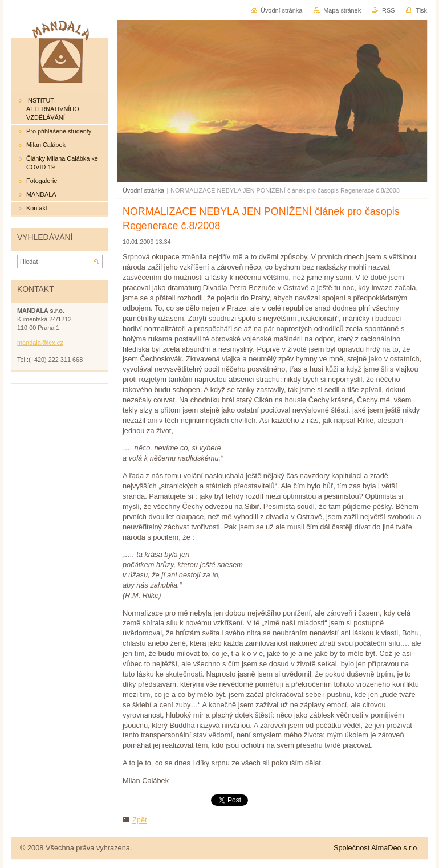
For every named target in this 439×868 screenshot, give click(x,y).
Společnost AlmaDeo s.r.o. (376, 848)
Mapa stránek (342, 10)
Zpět (140, 820)
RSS (388, 10)
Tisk (421, 10)
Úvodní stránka (143, 190)
